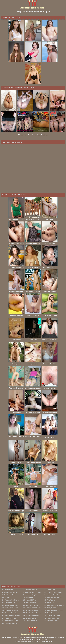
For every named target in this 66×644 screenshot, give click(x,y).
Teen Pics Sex (31, 603)
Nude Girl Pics (31, 600)
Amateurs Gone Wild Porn (56, 605)
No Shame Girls (10, 595)
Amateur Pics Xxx (11, 613)
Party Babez (51, 608)
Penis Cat (51, 603)
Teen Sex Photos (32, 605)
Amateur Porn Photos (34, 613)
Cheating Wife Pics (11, 623)
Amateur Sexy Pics (32, 595)
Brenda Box (51, 590)
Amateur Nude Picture (33, 592)
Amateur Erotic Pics (11, 592)
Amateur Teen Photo (54, 597)
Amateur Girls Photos (54, 592)
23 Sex (7, 597)
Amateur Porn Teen (33, 616)
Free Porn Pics (10, 603)
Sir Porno (29, 597)
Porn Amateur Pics (11, 608)
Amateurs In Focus (11, 621)
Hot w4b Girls (9, 590)
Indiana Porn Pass (11, 605)
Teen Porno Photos (54, 613)
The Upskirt (51, 600)
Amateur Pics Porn (32, 590)
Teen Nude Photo (53, 618)
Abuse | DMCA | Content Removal (41, 641)
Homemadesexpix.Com (55, 610)
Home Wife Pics (10, 618)
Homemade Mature (11, 610)
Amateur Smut (52, 621)
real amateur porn (50, 437)
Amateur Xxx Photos (12, 600)
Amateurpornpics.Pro (12, 616)
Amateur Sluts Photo (54, 595)
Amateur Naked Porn (33, 610)
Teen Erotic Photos (54, 616)
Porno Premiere (31, 621)
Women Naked (31, 618)
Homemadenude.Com (34, 608)
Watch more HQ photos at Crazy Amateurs (33, 135)
